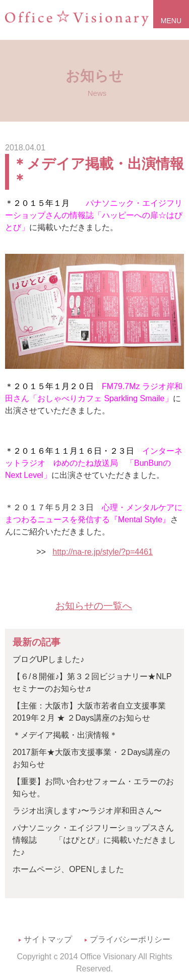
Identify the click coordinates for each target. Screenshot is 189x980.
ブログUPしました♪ (48, 659)
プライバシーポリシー (130, 939)
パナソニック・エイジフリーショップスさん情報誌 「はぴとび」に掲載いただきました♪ (94, 840)
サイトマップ (48, 939)
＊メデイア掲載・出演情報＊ (98, 172)
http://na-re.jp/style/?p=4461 (103, 552)
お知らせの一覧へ (94, 606)
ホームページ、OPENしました (68, 869)
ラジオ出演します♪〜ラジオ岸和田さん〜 (87, 811)
